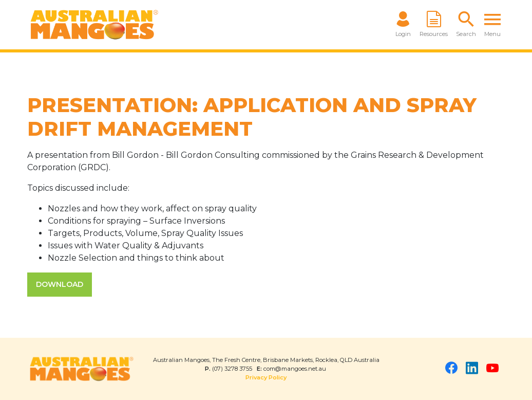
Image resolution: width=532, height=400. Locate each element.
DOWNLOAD (60, 284)
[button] (466, 25)
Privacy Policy (266, 377)
